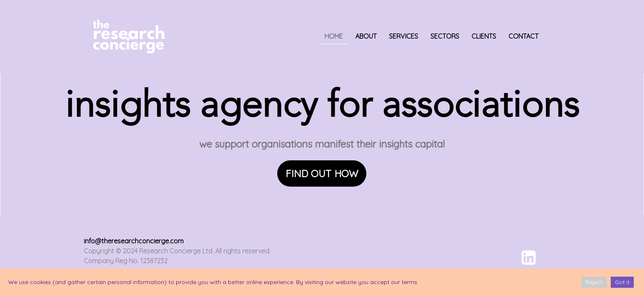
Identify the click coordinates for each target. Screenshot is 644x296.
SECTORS (445, 36)
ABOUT (366, 36)
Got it (622, 282)
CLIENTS (484, 36)
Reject (594, 282)
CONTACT (523, 36)
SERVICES (404, 36)
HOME (334, 36)
